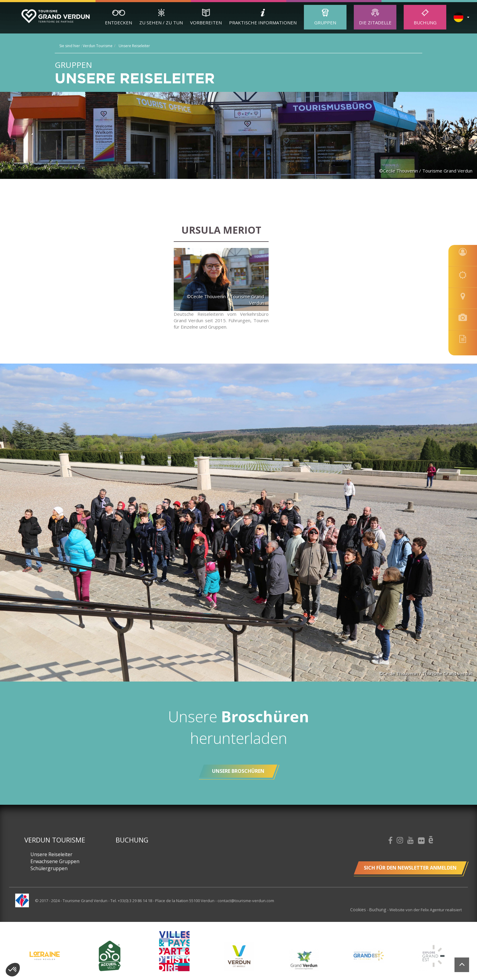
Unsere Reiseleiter (51, 854)
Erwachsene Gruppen (55, 861)
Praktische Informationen (263, 23)
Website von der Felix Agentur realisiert (426, 909)
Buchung (425, 23)
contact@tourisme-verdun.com (246, 901)
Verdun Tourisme (55, 840)
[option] (239, 956)
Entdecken (118, 23)
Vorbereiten (206, 23)
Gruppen (325, 23)
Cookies (360, 909)
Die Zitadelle (375, 23)
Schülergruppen (49, 868)
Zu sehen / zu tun (161, 23)
